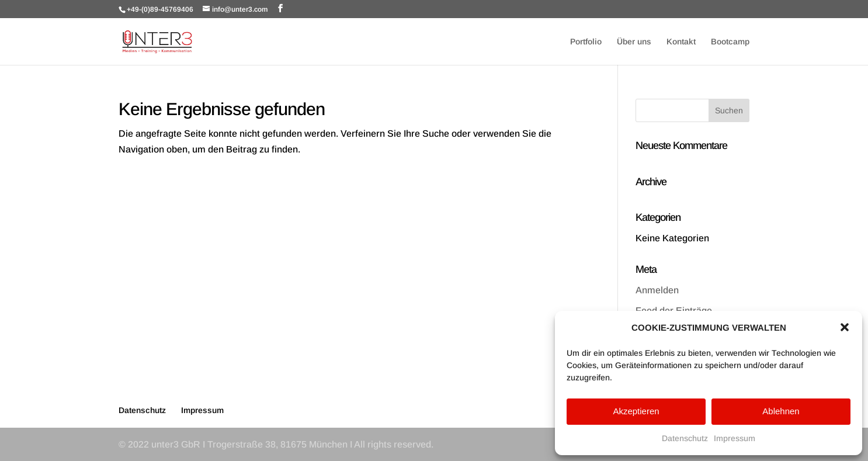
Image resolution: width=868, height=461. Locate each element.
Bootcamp (730, 42)
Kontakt (681, 42)
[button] (845, 327)
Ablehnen (781, 411)
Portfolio (586, 42)
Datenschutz (685, 438)
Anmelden (657, 290)
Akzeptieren (636, 411)
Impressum (735, 438)
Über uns (634, 42)
